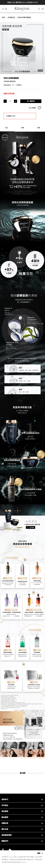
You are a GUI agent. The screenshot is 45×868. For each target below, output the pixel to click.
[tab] (22, 128)
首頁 (3, 17)
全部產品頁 (11, 17)
